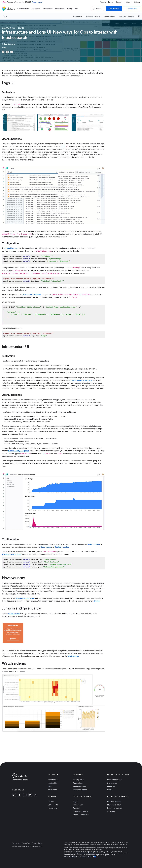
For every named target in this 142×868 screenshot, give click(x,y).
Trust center (78, 805)
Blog (5, 16)
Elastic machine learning (81, 380)
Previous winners (114, 801)
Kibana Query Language (19, 451)
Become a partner (80, 790)
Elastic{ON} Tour (114, 805)
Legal (75, 801)
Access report (37, 2)
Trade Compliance (80, 811)
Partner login (78, 783)
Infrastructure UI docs (12, 554)
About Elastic (53, 780)
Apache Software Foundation (86, 853)
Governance (112, 783)
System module (94, 544)
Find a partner (79, 780)
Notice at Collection (71, 856)
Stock (110, 790)
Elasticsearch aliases (32, 294)
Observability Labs (127, 16)
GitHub (97, 601)
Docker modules (62, 547)
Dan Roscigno (10, 44)
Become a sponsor (115, 808)
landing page (73, 656)
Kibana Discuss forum (25, 598)
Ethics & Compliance (81, 815)
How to (21, 28)
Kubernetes (46, 547)
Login (137, 2)
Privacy (76, 808)
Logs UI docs (11, 248)
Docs (76, 9)
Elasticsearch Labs (92, 16)
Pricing (69, 9)
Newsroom (52, 790)
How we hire (53, 808)
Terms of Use (26, 843)
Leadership (52, 783)
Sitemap (41, 843)
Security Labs (110, 16)
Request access (80, 786)
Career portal (53, 805)
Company (77, 16)
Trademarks (16, 843)
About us (103, 2)
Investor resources (115, 780)
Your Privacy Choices (85, 856)
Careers (51, 801)
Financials (111, 786)
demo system (14, 614)
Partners (111, 2)
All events (111, 811)
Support (119, 2)
